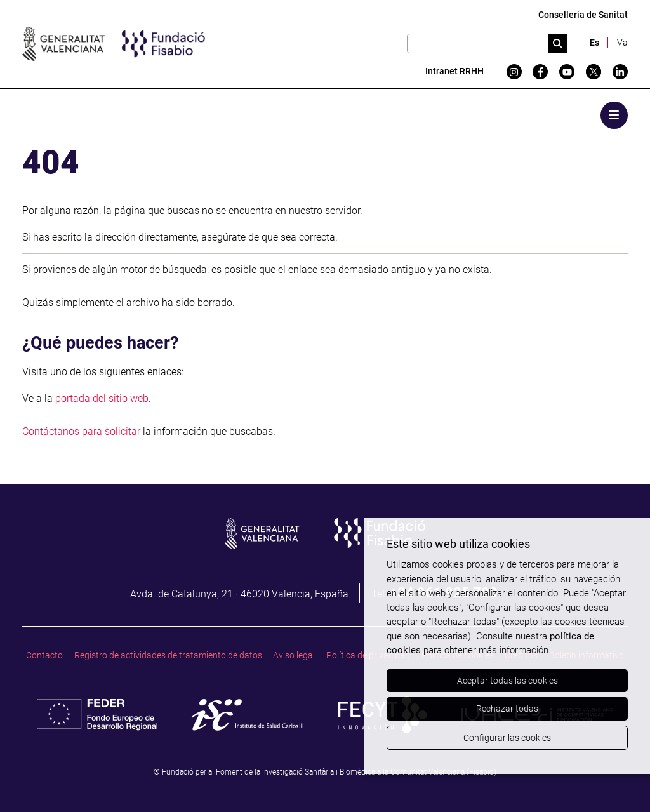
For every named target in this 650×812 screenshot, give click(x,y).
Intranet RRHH (454, 71)
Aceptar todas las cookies (507, 681)
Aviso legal (294, 656)
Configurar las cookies (507, 738)
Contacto (44, 656)
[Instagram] (514, 72)
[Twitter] (594, 72)
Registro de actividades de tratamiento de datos (168, 656)
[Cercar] (558, 43)
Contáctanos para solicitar (81, 431)
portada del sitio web (102, 398)
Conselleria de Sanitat (583, 15)
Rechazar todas (507, 709)
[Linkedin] (620, 72)
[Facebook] (540, 72)
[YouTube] (567, 72)
